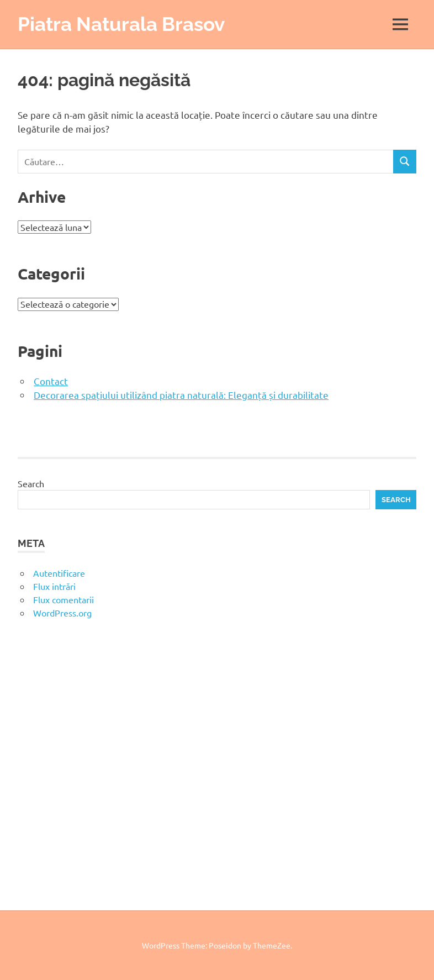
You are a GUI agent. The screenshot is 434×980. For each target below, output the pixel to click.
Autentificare (59, 573)
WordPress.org (62, 613)
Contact (51, 381)
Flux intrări (54, 586)
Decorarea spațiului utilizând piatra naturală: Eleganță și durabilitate (181, 395)
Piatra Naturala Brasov (121, 24)
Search (31, 483)
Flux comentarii (63, 599)
